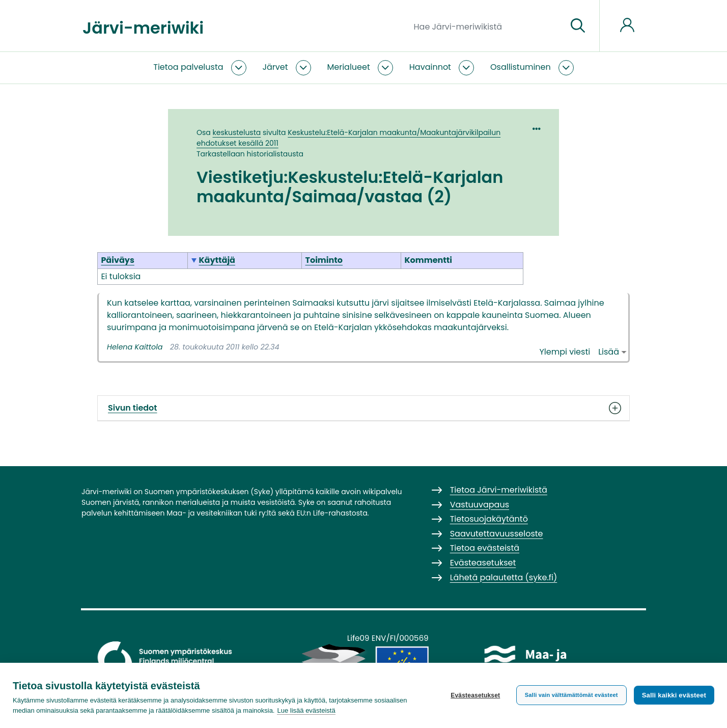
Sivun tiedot (363, 408)
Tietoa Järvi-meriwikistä (499, 490)
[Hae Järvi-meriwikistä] (486, 26)
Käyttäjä (217, 260)
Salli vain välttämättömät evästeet (571, 695)
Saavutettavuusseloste (497, 534)
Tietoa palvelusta (188, 67)
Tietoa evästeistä (485, 548)
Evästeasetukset (475, 695)
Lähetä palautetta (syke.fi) (504, 577)
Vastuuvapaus (480, 505)
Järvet (275, 67)
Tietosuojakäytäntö (489, 519)
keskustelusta (237, 132)
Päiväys (118, 260)
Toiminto (324, 260)
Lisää (609, 352)
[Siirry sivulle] (578, 26)
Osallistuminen (521, 67)
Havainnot (430, 67)
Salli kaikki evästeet (674, 695)
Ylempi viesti (565, 352)
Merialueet (349, 67)
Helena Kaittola (135, 347)
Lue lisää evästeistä (306, 710)
